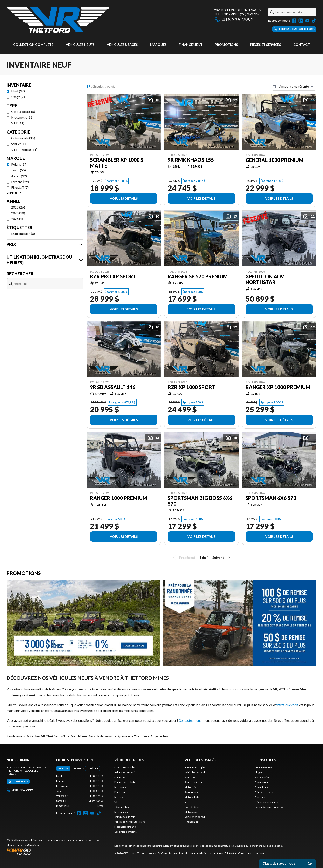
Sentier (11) (19, 144)
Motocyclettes (122, 797)
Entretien (260, 797)
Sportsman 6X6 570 (271, 498)
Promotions (226, 44)
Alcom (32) (19, 176)
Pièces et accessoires (267, 802)
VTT (117, 802)
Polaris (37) (19, 164)
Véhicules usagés (122, 44)
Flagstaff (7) (20, 187)
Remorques (121, 792)
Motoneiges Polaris (125, 827)
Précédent (183, 558)
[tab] (63, 768)
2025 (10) (18, 213)
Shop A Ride (35, 845)
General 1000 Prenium (274, 160)
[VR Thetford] (58, 20)
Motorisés (120, 787)
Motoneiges (121, 812)
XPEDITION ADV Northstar (265, 279)
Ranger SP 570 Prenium (198, 276)
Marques (158, 44)
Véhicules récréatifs (125, 772)
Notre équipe (262, 777)
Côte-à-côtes (122, 807)
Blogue (259, 772)
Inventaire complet (125, 767)
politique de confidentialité (190, 853)
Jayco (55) (18, 170)
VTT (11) (18, 123)
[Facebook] (294, 21)
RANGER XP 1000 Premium (278, 387)
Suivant (222, 558)
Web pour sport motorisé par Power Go (77, 840)
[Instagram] (301, 21)
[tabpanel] (80, 791)
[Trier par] (294, 86)
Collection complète (33, 44)
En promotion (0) (23, 234)
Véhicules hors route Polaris (130, 822)
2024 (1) (17, 219)
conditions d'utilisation (224, 853)
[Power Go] (53, 852)
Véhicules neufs (80, 44)
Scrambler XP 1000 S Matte (117, 163)
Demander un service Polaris (271, 807)
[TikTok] (314, 21)
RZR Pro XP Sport (113, 276)
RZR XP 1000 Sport (191, 387)
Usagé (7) (18, 97)
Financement (191, 44)
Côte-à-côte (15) (23, 112)
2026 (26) (18, 207)
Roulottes (120, 777)
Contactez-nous (190, 720)
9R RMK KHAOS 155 (191, 160)
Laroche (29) (20, 182)
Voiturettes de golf (125, 817)
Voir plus (14, 193)
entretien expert (287, 705)
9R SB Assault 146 (113, 387)
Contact (302, 44)
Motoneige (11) (22, 117)
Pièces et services (266, 44)
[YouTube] (307, 21)
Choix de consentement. (252, 853)
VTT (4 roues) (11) (24, 149)
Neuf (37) (18, 91)
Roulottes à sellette (125, 782)
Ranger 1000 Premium (119, 498)
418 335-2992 (234, 19)
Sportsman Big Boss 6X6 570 (200, 501)
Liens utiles (265, 760)
